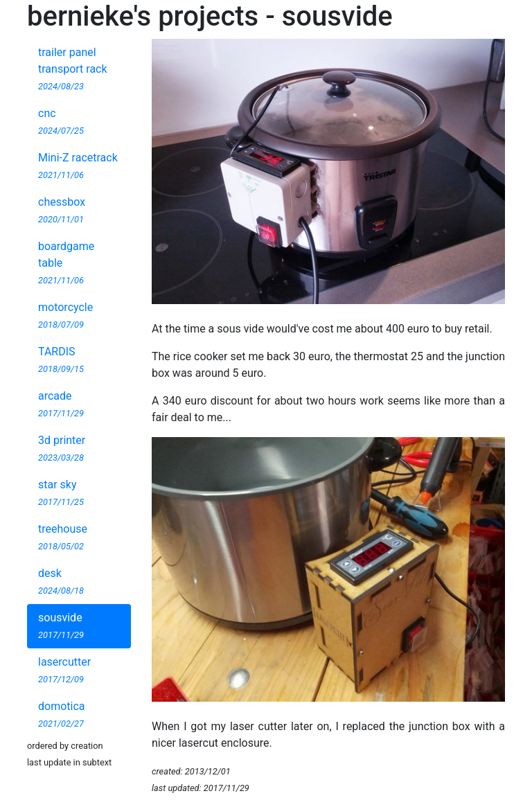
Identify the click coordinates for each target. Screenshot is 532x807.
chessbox (62, 210)
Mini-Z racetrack (78, 166)
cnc (61, 121)
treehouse (63, 537)
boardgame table (66, 263)
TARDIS (61, 360)
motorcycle (65, 315)
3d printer (62, 448)
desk (61, 581)
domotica (62, 714)
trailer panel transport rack (73, 69)
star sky (61, 493)
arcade (61, 404)
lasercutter (64, 670)
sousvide (61, 626)
